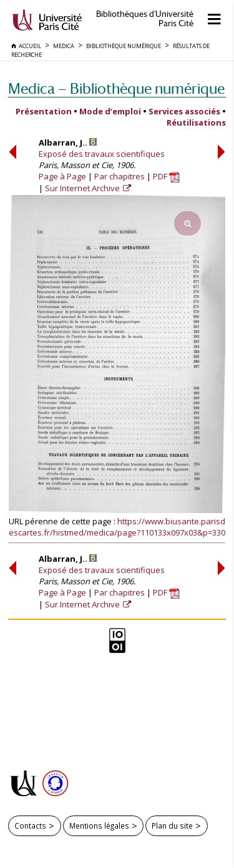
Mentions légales (99, 826)
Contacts (30, 826)
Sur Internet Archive (83, 188)
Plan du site (172, 826)
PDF (166, 176)
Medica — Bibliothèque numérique (116, 88)
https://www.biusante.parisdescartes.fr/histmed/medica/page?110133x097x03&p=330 (117, 527)
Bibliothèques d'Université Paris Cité (145, 19)
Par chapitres (119, 176)
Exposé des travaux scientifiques (102, 154)
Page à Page (62, 176)
